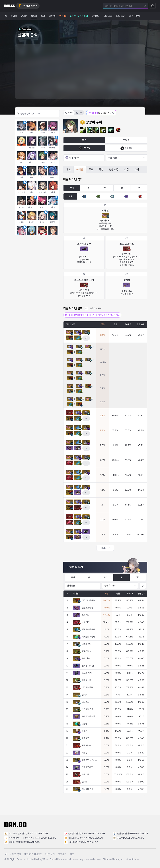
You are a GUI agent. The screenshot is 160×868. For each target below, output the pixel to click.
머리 (105, 188)
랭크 (84, 140)
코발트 (126, 140)
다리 (139, 188)
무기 (72, 188)
